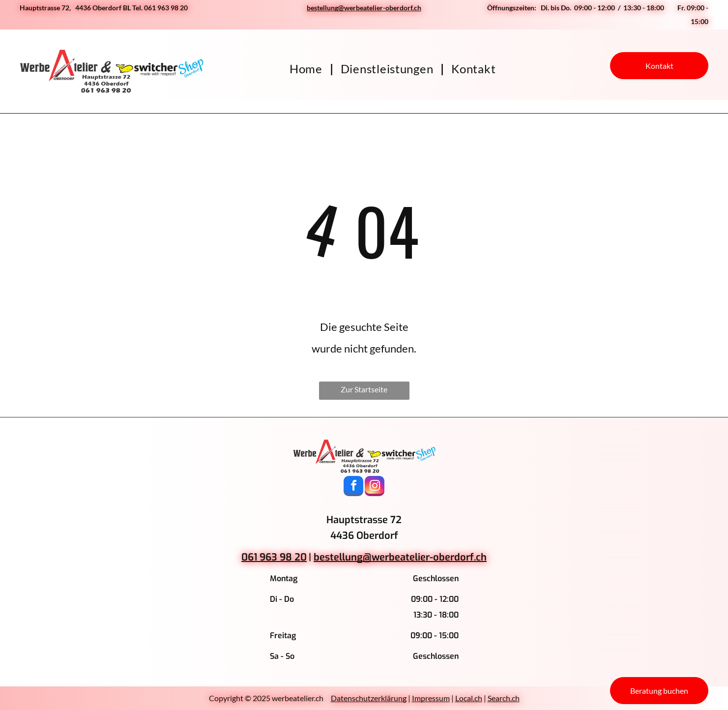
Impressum (431, 698)
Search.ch (504, 698)
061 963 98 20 (274, 557)
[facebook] (353, 487)
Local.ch (469, 698)
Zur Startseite (364, 389)
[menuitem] (308, 69)
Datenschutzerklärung (369, 698)
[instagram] (375, 487)
